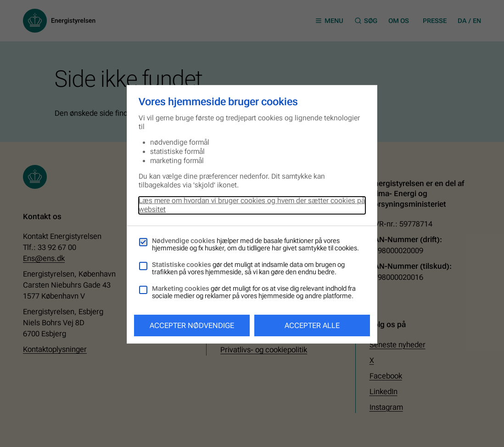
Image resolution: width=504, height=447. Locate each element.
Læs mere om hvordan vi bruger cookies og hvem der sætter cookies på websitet (252, 205)
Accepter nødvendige (192, 325)
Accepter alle (312, 325)
